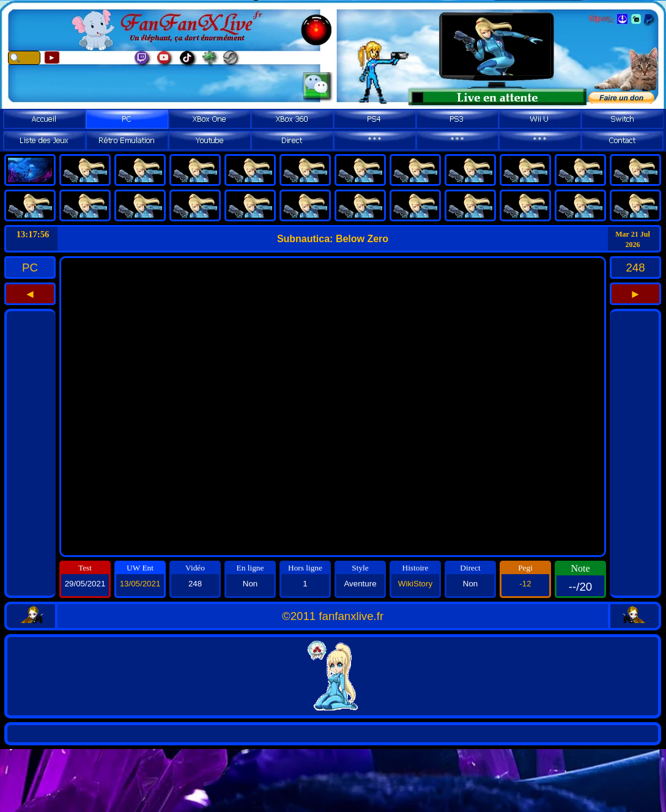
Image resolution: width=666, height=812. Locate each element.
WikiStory (415, 584)
